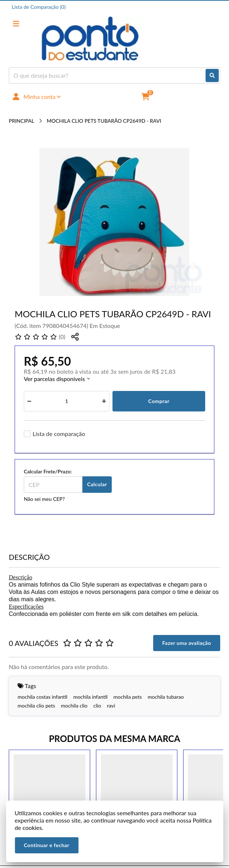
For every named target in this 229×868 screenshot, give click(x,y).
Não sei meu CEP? (44, 499)
